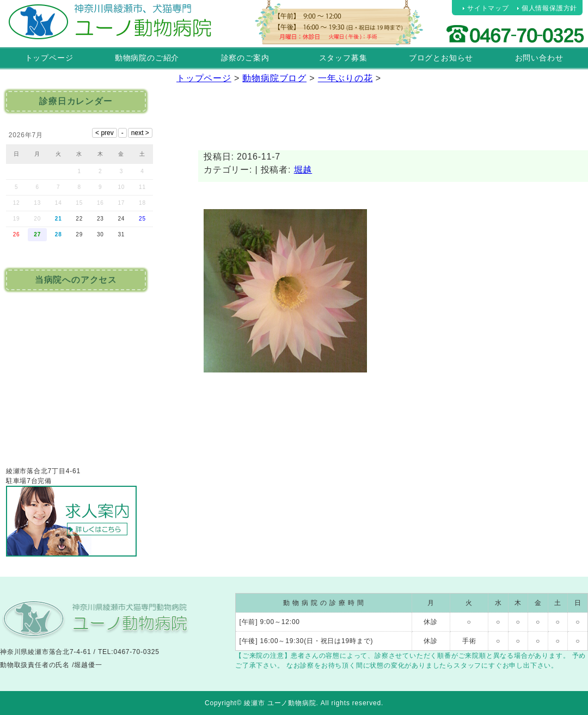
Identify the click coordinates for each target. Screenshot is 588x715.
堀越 (303, 170)
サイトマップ (488, 8)
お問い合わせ (539, 58)
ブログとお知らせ (441, 58)
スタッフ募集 (343, 58)
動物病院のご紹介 (147, 58)
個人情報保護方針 (549, 8)
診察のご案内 (245, 58)
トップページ (49, 58)
